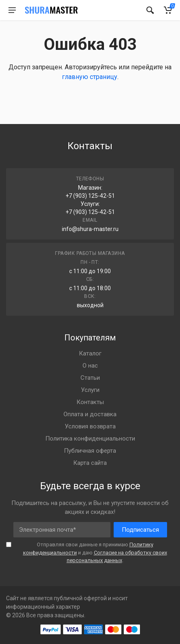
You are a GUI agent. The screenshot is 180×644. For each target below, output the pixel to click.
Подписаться (140, 530)
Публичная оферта (90, 451)
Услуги (90, 390)
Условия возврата (90, 426)
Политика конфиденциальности (90, 439)
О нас (90, 366)
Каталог (90, 353)
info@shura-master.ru (90, 229)
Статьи (90, 378)
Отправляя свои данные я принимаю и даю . (95, 552)
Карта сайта (90, 463)
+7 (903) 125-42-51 (90, 196)
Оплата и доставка (90, 414)
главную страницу (90, 77)
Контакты (90, 402)
